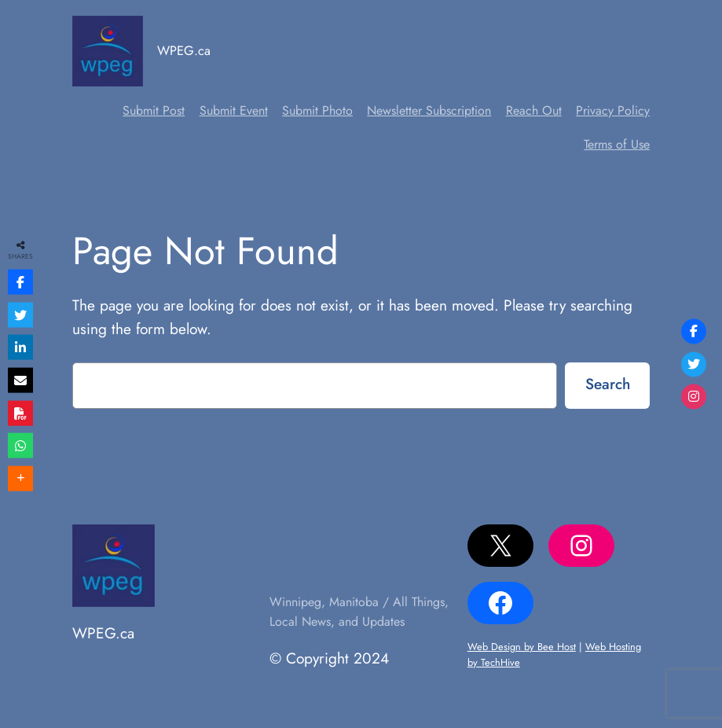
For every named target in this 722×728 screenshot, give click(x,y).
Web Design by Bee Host (522, 647)
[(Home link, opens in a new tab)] (108, 51)
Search (608, 384)
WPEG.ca (184, 50)
